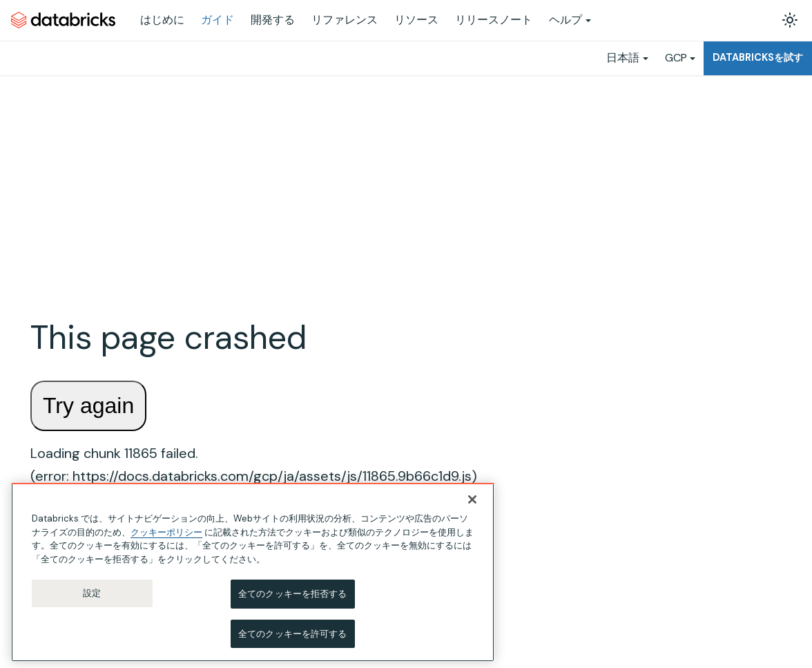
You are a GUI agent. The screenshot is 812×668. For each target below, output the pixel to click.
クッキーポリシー (166, 539)
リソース (416, 20)
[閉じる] (472, 507)
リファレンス (345, 20)
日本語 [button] (623, 58)
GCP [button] (676, 58)
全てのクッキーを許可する (293, 641)
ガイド (217, 20)
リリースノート (494, 20)
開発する (273, 20)
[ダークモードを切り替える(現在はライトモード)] (790, 20)
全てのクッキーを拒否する (293, 601)
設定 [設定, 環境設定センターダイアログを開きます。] (92, 601)
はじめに (162, 20)
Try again (88, 405)
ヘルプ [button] (565, 20)
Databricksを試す (758, 57)
